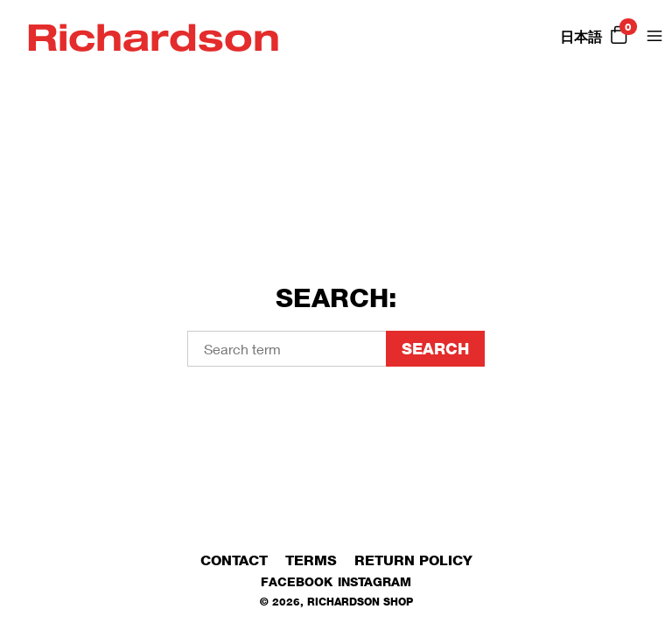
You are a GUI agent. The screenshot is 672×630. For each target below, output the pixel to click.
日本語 (581, 37)
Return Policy (413, 560)
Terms (311, 560)
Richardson (153, 36)
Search (435, 349)
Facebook (297, 581)
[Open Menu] (654, 36)
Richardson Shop (360, 602)
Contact (234, 560)
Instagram (374, 581)
